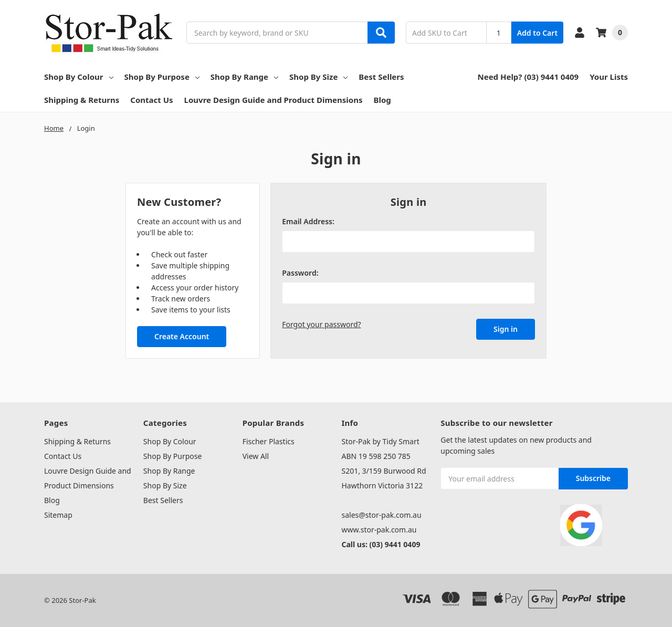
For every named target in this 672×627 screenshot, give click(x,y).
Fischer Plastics (269, 441)
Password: (300, 273)
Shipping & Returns (82, 100)
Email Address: (308, 221)
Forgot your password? (321, 324)
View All (256, 456)
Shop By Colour (79, 77)
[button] (581, 525)
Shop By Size (318, 77)
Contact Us (151, 100)
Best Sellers (381, 77)
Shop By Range (244, 77)
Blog (382, 100)
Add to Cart (537, 33)
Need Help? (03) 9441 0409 (528, 77)
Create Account (182, 336)
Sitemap (58, 515)
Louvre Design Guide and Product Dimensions (274, 100)
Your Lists (609, 77)
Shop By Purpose (162, 77)
